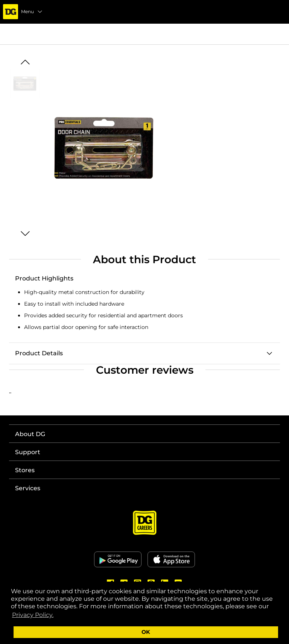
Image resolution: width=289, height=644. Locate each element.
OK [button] (146, 632)
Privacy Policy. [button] (33, 615)
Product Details (39, 353)
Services (28, 488)
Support (28, 452)
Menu (32, 12)
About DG (30, 434)
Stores (25, 470)
